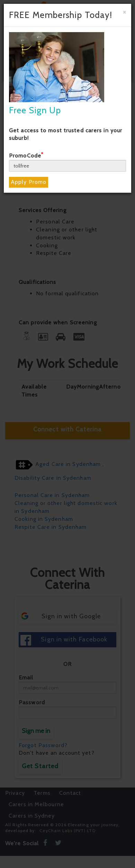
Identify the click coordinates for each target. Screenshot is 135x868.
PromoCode (26, 156)
